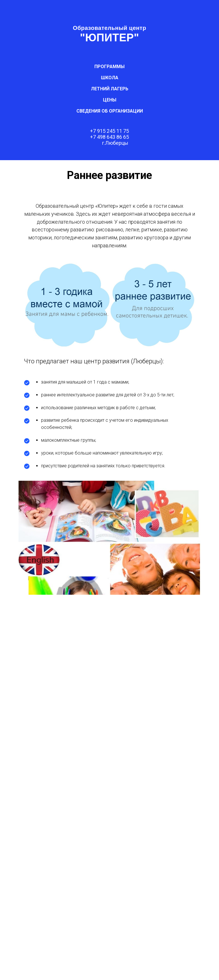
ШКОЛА (110, 78)
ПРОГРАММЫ (109, 67)
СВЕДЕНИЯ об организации (110, 111)
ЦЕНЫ (110, 100)
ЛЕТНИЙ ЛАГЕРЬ (110, 89)
